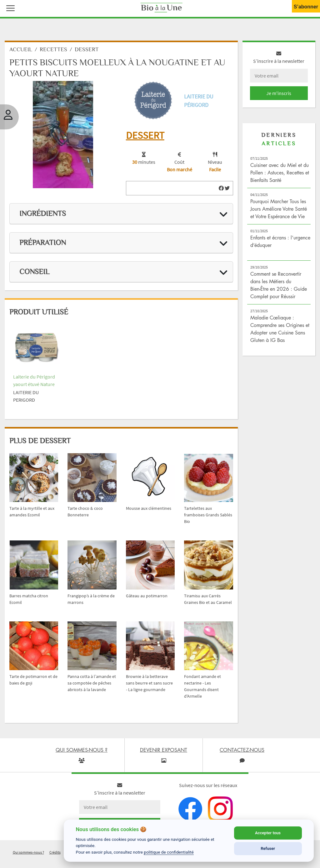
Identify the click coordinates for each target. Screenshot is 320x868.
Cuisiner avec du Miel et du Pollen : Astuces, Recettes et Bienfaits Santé (280, 173)
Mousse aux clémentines (149, 508)
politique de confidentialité (169, 852)
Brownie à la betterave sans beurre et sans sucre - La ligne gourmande (149, 683)
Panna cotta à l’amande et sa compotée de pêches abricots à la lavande (92, 683)
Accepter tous (268, 833)
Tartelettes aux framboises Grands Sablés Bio (208, 515)
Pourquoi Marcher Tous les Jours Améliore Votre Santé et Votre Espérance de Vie (279, 209)
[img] (221, 188)
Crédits (55, 852)
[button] (9, 8)
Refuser (268, 848)
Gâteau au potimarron (147, 596)
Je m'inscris (279, 93)
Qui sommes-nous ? (28, 852)
